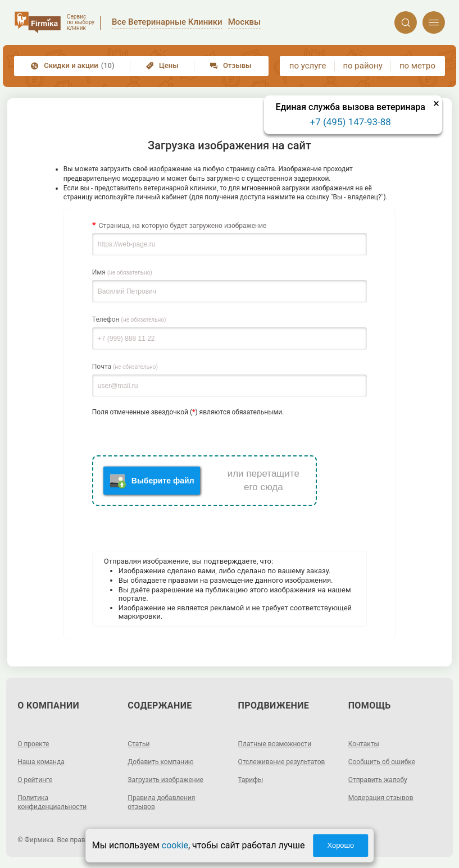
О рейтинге (35, 780)
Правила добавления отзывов (161, 803)
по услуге (308, 66)
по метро (417, 66)
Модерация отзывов (381, 798)
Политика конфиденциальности (52, 803)
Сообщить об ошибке (382, 762)
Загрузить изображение (165, 780)
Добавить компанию (160, 762)
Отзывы (231, 65)
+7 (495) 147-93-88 (351, 122)
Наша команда (41, 762)
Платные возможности (275, 744)
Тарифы (251, 780)
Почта (125, 367)
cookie (175, 845)
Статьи (138, 744)
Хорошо (340, 845)
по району (362, 66)
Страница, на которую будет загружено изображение (183, 226)
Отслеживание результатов (282, 762)
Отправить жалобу (378, 780)
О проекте (33, 744)
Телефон (129, 319)
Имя (122, 272)
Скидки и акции (72, 66)
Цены (162, 65)
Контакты (364, 744)
